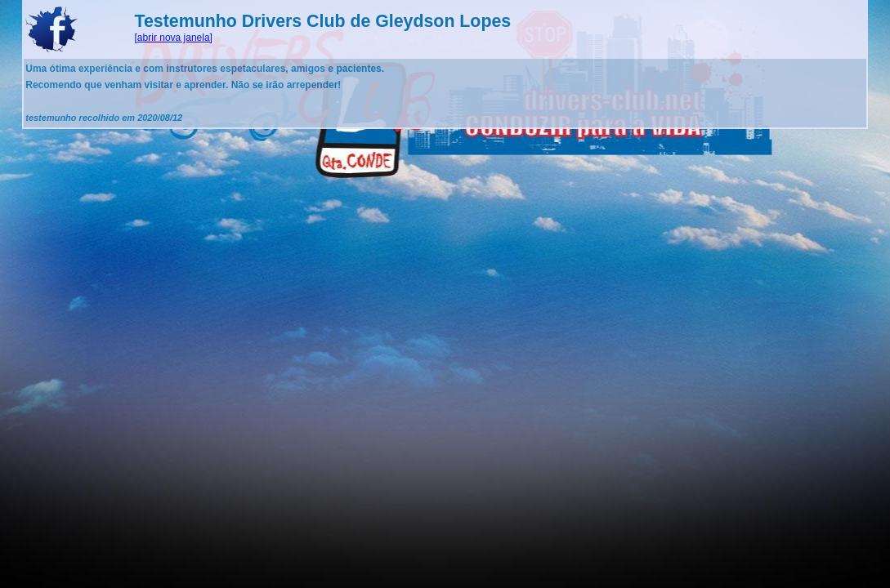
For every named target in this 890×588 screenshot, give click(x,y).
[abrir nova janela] (174, 38)
